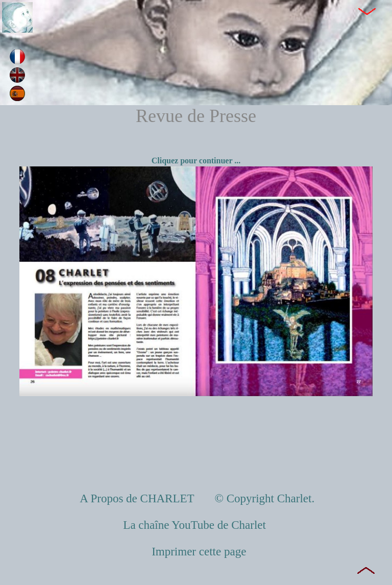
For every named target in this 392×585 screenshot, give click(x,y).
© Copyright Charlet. (263, 498)
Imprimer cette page (199, 552)
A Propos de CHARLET (139, 498)
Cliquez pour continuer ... (196, 161)
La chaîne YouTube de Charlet (196, 525)
